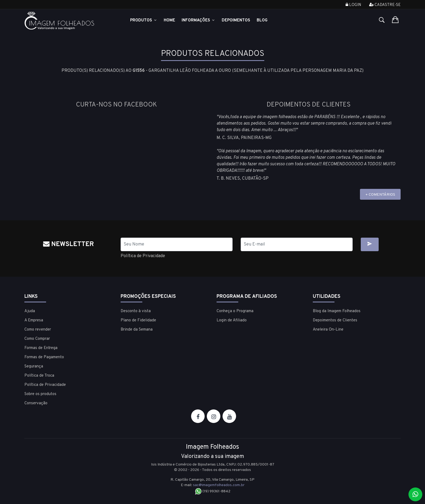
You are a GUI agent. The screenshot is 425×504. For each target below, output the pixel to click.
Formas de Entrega (41, 348)
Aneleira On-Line (328, 330)
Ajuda (30, 311)
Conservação (36, 403)
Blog (262, 20)
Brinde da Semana (137, 330)
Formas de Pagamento (44, 357)
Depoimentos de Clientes (335, 320)
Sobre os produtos (40, 394)
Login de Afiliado (232, 320)
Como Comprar (37, 339)
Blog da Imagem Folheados (337, 311)
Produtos (144, 20)
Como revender (38, 330)
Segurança (34, 366)
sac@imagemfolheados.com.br (219, 485)
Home (169, 20)
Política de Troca (39, 376)
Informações (198, 20)
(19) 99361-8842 (213, 491)
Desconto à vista (136, 311)
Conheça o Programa (235, 311)
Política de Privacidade (143, 256)
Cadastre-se (385, 5)
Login (353, 5)
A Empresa (34, 320)
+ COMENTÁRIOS (380, 195)
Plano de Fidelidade (138, 320)
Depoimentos (236, 20)
